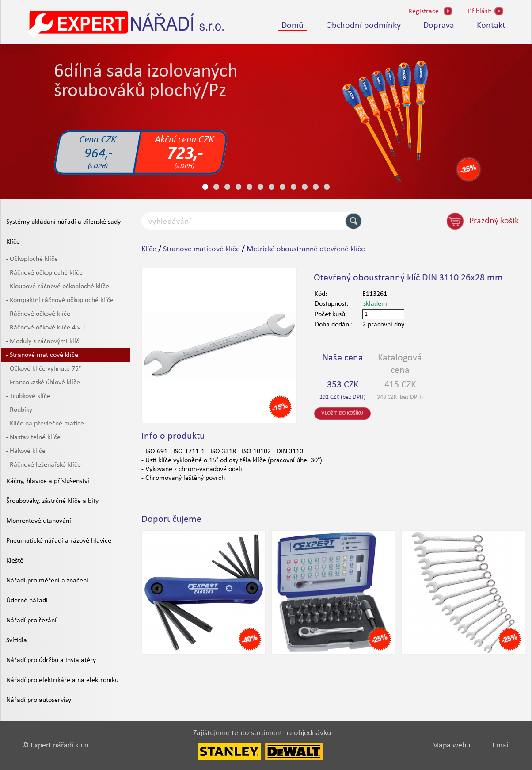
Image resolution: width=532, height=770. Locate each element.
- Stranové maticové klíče (42, 355)
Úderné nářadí (27, 601)
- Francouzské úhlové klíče (43, 383)
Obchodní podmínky (363, 26)
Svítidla (17, 640)
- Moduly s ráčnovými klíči (43, 341)
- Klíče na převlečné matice (45, 424)
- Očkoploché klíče (32, 259)
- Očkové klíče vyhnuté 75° (43, 369)
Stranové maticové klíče (201, 249)
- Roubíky (19, 410)
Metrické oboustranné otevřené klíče (306, 249)
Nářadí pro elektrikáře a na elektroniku (62, 680)
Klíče (13, 242)
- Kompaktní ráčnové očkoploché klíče (60, 300)
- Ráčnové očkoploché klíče (44, 273)
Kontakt (491, 26)
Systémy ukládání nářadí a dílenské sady (63, 222)
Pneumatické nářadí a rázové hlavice (59, 541)
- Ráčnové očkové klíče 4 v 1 (46, 328)
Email (501, 745)
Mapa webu (451, 745)
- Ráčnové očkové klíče (38, 314)
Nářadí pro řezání (31, 621)
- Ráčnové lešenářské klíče (43, 465)
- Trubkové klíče (28, 396)
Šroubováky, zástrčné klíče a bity (52, 501)
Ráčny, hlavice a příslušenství (48, 481)
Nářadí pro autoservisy (39, 700)
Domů (293, 26)
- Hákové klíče (26, 451)
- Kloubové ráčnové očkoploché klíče (57, 287)
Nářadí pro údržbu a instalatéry (51, 660)
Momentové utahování (39, 521)
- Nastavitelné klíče (33, 437)
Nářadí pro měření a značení (47, 581)
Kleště (15, 561)
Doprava (439, 26)
